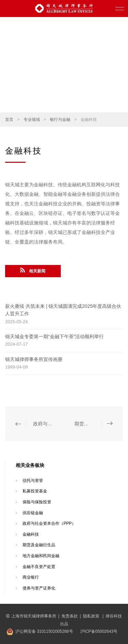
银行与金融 (60, 120)
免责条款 (70, 616)
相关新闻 (33, 270)
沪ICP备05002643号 (99, 631)
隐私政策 (92, 616)
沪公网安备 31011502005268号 (44, 631)
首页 (9, 120)
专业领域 (32, 120)
